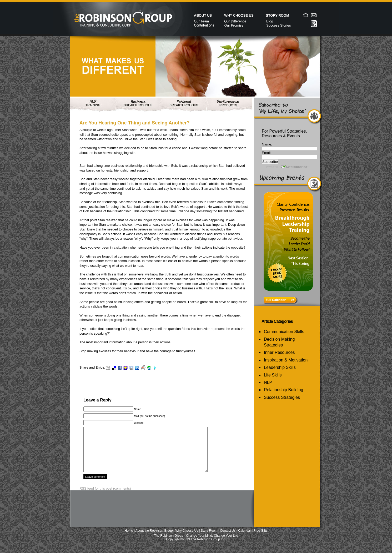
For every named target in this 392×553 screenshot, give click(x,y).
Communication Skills (284, 332)
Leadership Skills (280, 367)
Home (129, 539)
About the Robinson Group (154, 539)
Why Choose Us (187, 539)
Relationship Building (283, 390)
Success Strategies (282, 397)
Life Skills (273, 375)
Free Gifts (261, 539)
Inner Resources (279, 352)
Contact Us (228, 539)
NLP (268, 382)
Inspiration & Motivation (286, 360)
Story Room (209, 539)
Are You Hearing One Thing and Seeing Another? (135, 123)
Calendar (245, 539)
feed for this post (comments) (105, 496)
